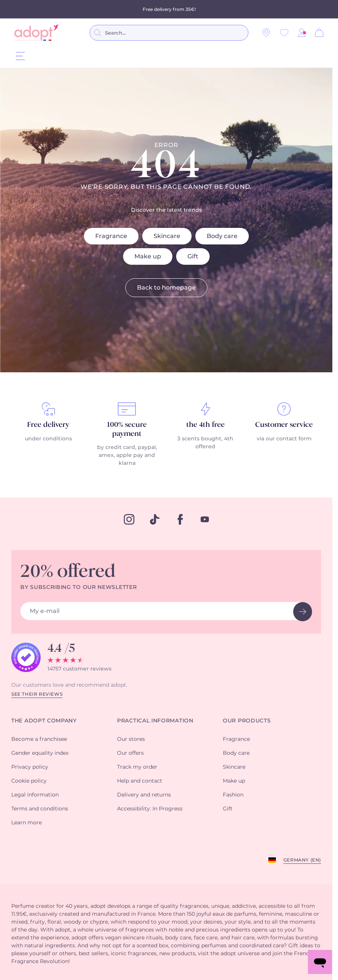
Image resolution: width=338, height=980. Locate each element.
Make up (148, 257)
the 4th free (206, 426)
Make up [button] (234, 782)
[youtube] (205, 520)
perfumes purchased (132, 8)
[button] (301, 33)
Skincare (167, 237)
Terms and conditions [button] (40, 810)
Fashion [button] (233, 796)
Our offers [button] (130, 754)
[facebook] (180, 520)
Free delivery (48, 426)
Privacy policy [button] (30, 768)
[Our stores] (266, 33)
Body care (222, 237)
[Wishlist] (284, 33)
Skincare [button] (234, 768)
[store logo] (37, 33)
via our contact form (284, 440)
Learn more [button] (27, 824)
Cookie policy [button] (29, 782)
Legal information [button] (35, 796)
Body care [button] (236, 754)
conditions (218, 8)
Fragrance (111, 237)
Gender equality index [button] (40, 754)
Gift (193, 257)
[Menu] (20, 56)
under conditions (48, 440)
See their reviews (37, 695)
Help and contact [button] (140, 782)
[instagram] (129, 520)
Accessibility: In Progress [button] (150, 810)
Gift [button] (228, 810)
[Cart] (319, 33)
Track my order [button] (137, 768)
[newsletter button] (303, 612)
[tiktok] (155, 520)
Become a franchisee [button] (39, 740)
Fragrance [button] (236, 740)
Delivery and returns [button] (144, 796)
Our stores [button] (131, 740)
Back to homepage (166, 288)
